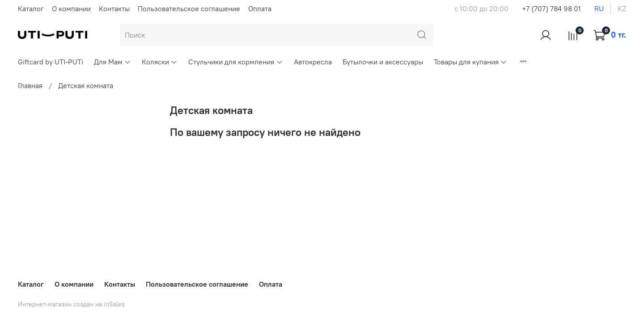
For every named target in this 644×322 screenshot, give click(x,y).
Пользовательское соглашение (189, 8)
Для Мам (112, 62)
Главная (30, 85)
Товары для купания (470, 62)
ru (599, 8)
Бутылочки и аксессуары (383, 62)
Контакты (114, 8)
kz (622, 8)
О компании (71, 8)
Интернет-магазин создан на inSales (71, 304)
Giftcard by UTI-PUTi (51, 62)
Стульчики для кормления (235, 62)
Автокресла (313, 62)
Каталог (31, 8)
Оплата (260, 8)
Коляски (160, 62)
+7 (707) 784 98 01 (551, 8)
